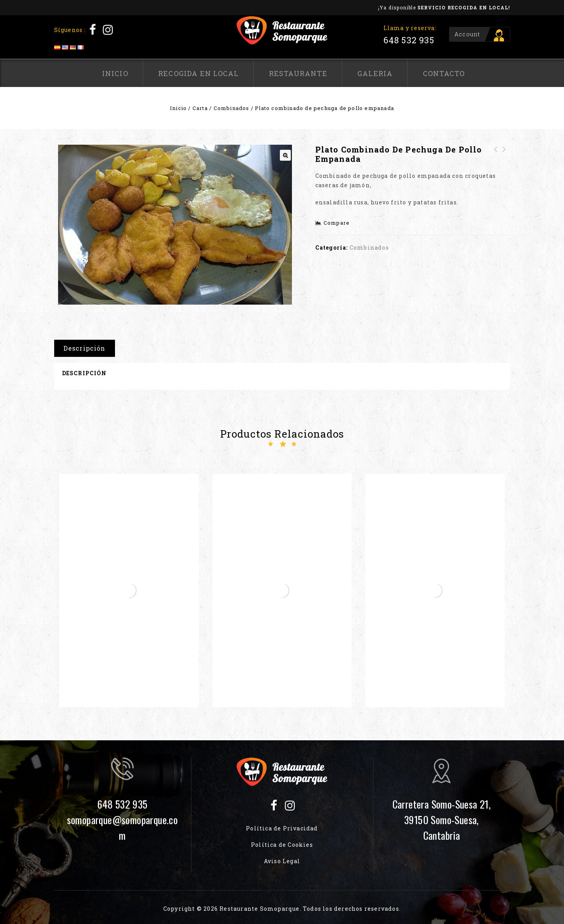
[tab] (88, 348)
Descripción (85, 348)
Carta (200, 108)
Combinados (232, 108)
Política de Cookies (282, 845)
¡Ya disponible (444, 7)
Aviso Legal (282, 861)
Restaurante (298, 73)
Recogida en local (198, 73)
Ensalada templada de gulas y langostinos (496, 163)
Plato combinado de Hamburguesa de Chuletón (504, 163)
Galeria (375, 73)
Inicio (115, 73)
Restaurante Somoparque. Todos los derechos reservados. (310, 909)
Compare (337, 223)
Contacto (444, 73)
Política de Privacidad (282, 828)
